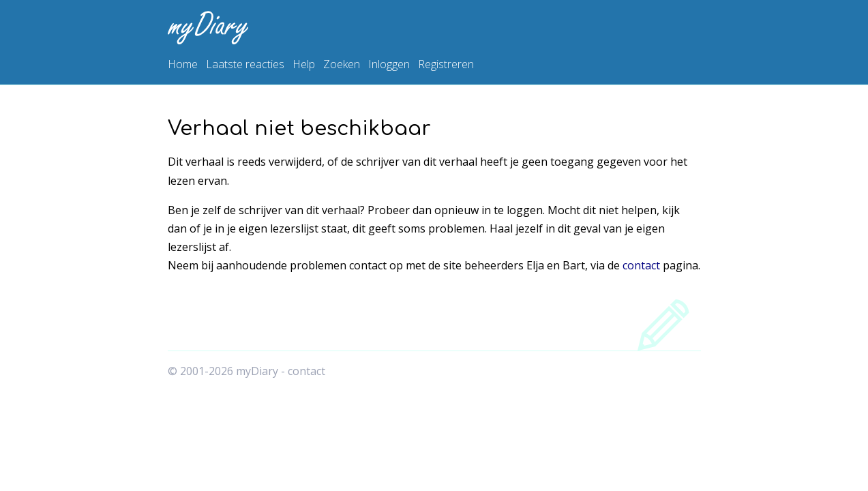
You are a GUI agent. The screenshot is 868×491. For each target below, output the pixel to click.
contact (641, 265)
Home (183, 64)
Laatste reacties (245, 64)
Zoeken (342, 64)
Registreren (446, 64)
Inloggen (389, 64)
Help (304, 64)
